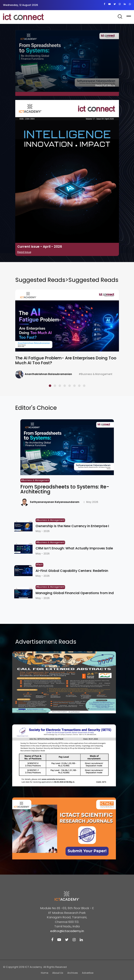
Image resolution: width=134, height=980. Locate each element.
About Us (58, 973)
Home (45, 973)
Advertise (88, 973)
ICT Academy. (34, 967)
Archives (73, 973)
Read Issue (24, 252)
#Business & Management (95, 374)
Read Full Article (105, 85)
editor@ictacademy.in (67, 931)
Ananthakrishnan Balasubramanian (48, 374)
